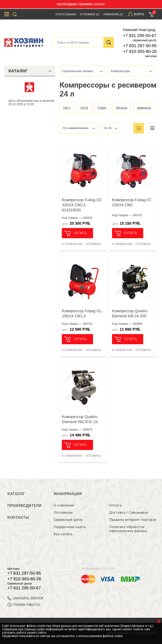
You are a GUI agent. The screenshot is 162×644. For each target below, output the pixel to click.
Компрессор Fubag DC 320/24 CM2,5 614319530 (82, 205)
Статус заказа (66, 14)
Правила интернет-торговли (133, 520)
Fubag (102, 108)
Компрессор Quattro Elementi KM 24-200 (130, 314)
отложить (93, 244)
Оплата (115, 505)
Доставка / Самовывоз (129, 513)
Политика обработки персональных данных (128, 529)
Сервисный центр (68, 520)
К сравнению (72, 244)
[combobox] (82, 71)
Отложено (90, 14)
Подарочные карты (70, 527)
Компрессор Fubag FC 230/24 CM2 (132, 202)
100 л (67, 108)
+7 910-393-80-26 (140, 51)
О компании (64, 505)
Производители (25, 506)
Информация (68, 494)
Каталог (16, 494)
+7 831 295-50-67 (140, 36)
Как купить (63, 534)
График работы (24, 605)
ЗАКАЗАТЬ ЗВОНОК (25, 598)
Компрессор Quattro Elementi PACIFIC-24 (80, 419)
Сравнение (113, 14)
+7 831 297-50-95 (140, 46)
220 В (84, 108)
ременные (144, 108)
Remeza (122, 108)
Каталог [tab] (30, 71)
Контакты (18, 517)
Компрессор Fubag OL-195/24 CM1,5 (82, 314)
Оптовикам (63, 513)
